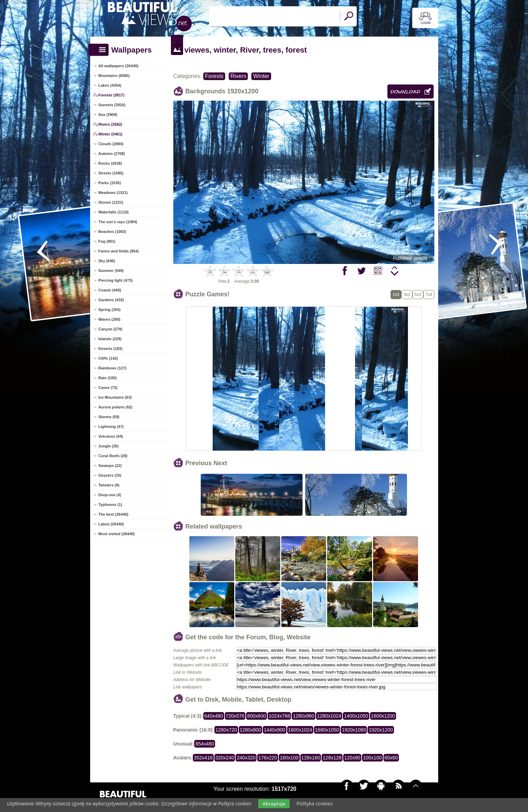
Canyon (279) (111, 329)
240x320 (246, 758)
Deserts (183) (111, 349)
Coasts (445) (110, 290)
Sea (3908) (108, 115)
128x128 (332, 758)
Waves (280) (109, 319)
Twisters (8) (109, 485)
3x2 (407, 295)
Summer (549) (111, 271)
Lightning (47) (111, 427)
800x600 (257, 716)
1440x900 (275, 730)
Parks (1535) (110, 183)
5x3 (418, 295)
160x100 (289, 758)
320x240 (225, 758)
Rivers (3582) (111, 124)
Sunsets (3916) (112, 105)
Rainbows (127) (113, 368)
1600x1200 (383, 716)
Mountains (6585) (114, 76)
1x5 (396, 295)
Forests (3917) (112, 95)
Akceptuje (274, 804)
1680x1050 (327, 730)
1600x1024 (300, 730)
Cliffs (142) (108, 358)
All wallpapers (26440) (119, 66)
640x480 (214, 716)
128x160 (311, 758)
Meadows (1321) (113, 193)
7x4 (429, 295)
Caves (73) (108, 388)
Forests (214, 76)
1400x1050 (356, 716)
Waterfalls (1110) (114, 212)
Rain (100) (108, 378)
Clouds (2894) (111, 144)
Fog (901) (107, 241)
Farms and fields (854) (119, 251)
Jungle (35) (109, 446)
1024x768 (279, 716)
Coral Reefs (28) (113, 456)
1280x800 (251, 730)
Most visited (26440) (117, 534)
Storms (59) (109, 417)
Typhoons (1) (110, 505)
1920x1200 (381, 730)
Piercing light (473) (116, 280)
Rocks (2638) (110, 163)
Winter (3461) (111, 134)
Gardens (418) (111, 300)
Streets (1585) (111, 173)
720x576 (235, 716)
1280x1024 (329, 716)
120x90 (352, 758)
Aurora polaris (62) (116, 407)
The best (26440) (113, 514)
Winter (261, 76)
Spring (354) (110, 310)
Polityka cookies (315, 803)
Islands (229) (110, 339)
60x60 (391, 758)
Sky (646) (107, 261)
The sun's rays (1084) (118, 222)
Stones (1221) (111, 202)
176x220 (268, 758)
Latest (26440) (111, 524)
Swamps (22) (110, 466)
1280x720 (226, 730)
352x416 (203, 758)
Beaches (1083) (112, 232)
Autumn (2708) (112, 154)
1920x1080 (354, 730)
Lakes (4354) (110, 85)
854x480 (205, 744)
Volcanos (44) (111, 436)
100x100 (372, 758)
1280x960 (304, 716)
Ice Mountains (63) (115, 397)
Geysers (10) (110, 475)
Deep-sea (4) (110, 495)
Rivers (238, 76)
